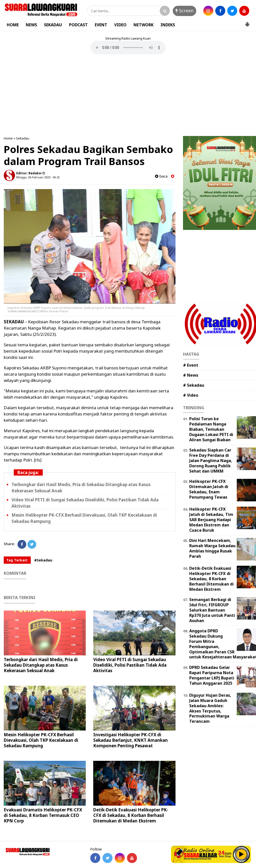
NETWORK (143, 25)
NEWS (31, 25)
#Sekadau (43, 560)
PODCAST (78, 25)
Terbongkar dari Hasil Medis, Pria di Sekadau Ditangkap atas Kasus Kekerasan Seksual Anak (41, 665)
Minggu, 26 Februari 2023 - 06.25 (38, 177)
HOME (13, 25)
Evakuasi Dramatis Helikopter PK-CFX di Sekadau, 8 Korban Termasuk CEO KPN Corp (43, 815)
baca (161, 176)
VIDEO (120, 25)
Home (8, 138)
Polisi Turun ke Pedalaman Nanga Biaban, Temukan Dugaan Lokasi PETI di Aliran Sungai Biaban (211, 429)
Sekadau (23, 138)
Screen (184, 11)
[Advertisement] (128, 96)
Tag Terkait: (17, 560)
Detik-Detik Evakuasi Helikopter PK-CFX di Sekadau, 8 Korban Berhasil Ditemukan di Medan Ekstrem (131, 815)
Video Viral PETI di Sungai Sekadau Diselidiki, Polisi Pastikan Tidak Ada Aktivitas (130, 665)
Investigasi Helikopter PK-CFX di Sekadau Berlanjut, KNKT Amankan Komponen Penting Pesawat (130, 740)
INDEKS (168, 25)
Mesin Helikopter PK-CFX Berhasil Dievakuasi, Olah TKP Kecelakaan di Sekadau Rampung (41, 740)
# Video (191, 395)
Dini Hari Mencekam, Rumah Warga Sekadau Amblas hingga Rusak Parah (212, 548)
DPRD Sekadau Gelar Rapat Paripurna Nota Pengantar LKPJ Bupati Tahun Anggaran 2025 (212, 675)
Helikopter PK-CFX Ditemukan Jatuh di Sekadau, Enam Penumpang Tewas (209, 489)
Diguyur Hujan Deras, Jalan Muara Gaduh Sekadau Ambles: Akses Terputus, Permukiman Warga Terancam (210, 708)
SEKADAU (53, 25)
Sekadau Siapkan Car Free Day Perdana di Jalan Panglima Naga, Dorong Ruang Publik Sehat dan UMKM (211, 460)
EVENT (101, 25)
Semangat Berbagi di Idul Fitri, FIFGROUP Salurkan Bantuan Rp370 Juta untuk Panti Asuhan (212, 610)
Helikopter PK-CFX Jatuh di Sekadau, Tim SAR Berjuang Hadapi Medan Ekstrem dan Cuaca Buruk (211, 520)
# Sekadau (194, 385)
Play (241, 854)
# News (191, 375)
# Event (191, 365)
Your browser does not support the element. (128, 48)
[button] (247, 22)
